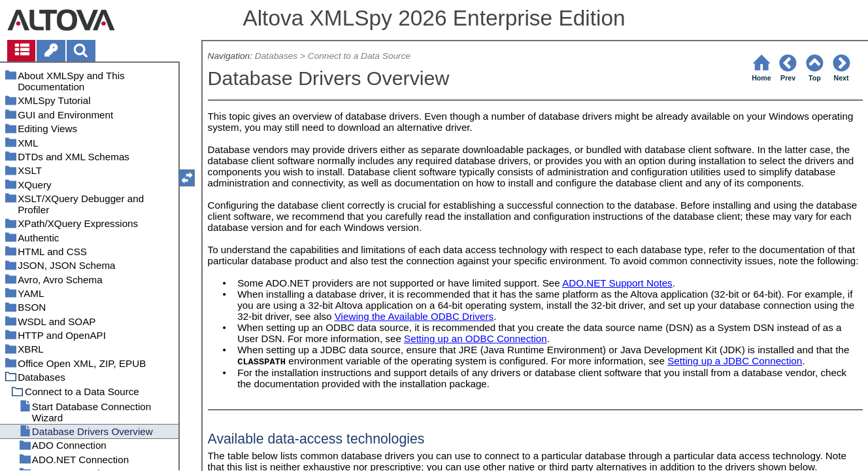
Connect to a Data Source (359, 56)
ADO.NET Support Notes (617, 283)
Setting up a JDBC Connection (735, 361)
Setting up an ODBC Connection (476, 339)
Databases (276, 56)
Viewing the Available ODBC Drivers (414, 316)
